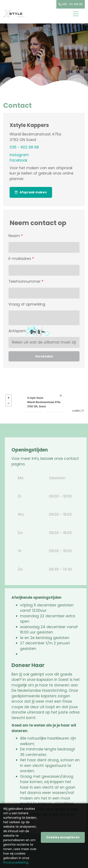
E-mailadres (21, 259)
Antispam (17, 331)
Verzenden (44, 356)
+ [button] (9, 398)
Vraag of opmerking (27, 304)
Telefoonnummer (26, 282)
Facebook (18, 160)
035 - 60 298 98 (71, 4)
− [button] (9, 403)
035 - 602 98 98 (24, 147)
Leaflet (76, 411)
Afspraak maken (33, 192)
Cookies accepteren (63, 837)
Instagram (19, 155)
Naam (16, 236)
